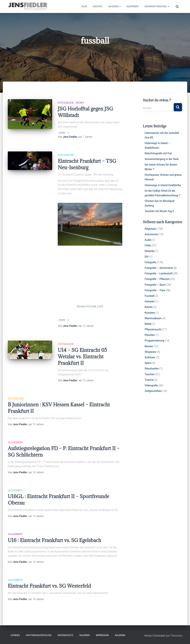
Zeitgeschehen (153, 391)
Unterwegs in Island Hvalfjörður (163, 185)
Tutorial (149, 380)
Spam (148, 363)
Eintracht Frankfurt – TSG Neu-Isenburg (87, 164)
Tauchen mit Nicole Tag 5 (159, 211)
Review (149, 346)
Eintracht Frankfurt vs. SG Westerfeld (49, 586)
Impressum (102, 635)
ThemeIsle (176, 636)
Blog (84, 6)
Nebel (148, 324)
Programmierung (154, 341)
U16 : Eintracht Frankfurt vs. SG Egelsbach (54, 540)
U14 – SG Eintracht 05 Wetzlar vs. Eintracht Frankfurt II (82, 356)
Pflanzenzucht (153, 329)
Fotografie (66, 155)
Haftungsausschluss (39, 635)
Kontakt (98, 6)
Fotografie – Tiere (155, 290)
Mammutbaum (153, 318)
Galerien (114, 6)
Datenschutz (65, 635)
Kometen (150, 313)
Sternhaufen (152, 369)
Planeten (150, 335)
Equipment (133, 6)
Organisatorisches (157, 6)
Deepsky (149, 251)
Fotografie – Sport (155, 285)
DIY (146, 257)
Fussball (149, 296)
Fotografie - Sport (71, 103)
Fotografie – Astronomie (159, 268)
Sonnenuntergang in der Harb (162, 159)
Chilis (148, 245)
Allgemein (15, 442)
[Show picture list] (90, 307)
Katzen (149, 307)
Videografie (151, 385)
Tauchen (149, 374)
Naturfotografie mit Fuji (158, 153)
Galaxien (150, 301)
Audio (148, 240)
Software (150, 357)
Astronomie (151, 234)
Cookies (15, 635)
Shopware (150, 352)
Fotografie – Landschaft (158, 273)
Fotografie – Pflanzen (157, 279)
